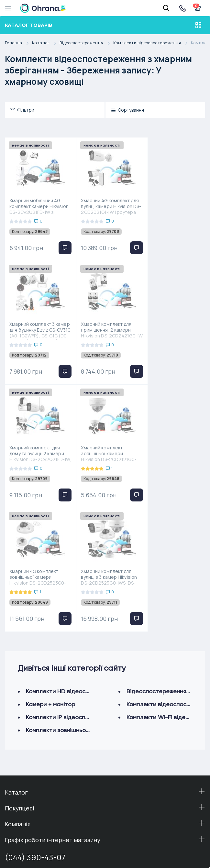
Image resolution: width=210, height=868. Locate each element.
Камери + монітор (50, 581)
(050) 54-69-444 (36, 751)
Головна (18, 43)
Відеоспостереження (86, 43)
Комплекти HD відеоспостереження (76, 568)
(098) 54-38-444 (35, 775)
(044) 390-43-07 (35, 734)
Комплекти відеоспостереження (152, 43)
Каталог (46, 43)
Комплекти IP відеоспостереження (74, 593)
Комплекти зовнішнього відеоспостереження (89, 606)
